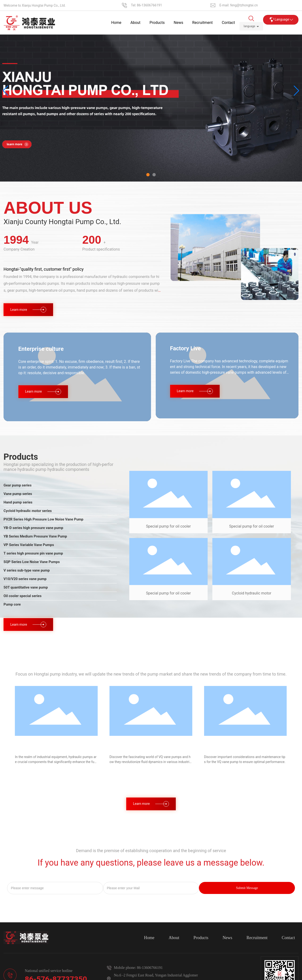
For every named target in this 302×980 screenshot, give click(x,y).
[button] (148, 175)
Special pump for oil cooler (168, 526)
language (249, 26)
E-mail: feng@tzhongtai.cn (239, 5)
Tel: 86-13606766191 (147, 5)
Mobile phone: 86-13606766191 (138, 968)
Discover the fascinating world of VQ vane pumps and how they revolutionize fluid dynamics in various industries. (150, 762)
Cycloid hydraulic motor (252, 593)
